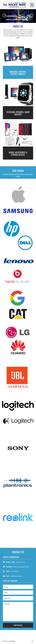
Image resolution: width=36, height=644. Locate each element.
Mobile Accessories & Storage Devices (18, 154)
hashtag (12, 641)
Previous (4, 15)
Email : (8, 576)
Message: (18, 612)
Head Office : (9, 567)
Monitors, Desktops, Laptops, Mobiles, (18, 73)
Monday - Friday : (11, 562)
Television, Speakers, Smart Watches (18, 113)
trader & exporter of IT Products (17, 20)
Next (31, 15)
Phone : (8, 571)
